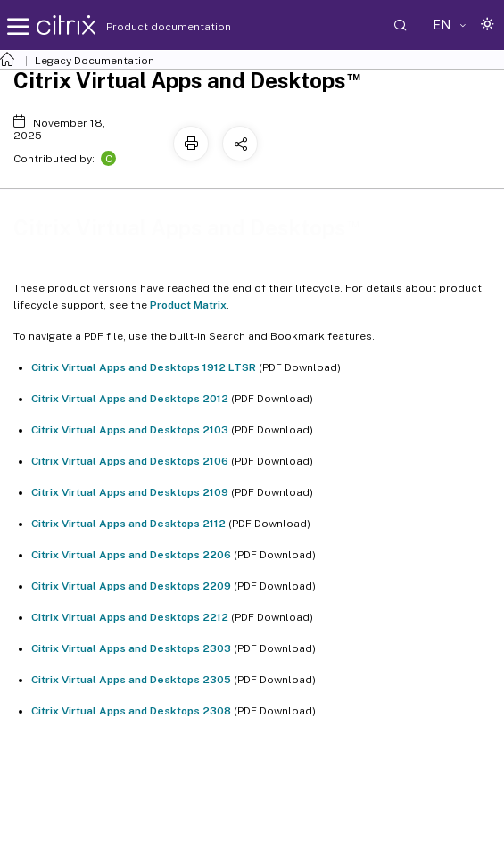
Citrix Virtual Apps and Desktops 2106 (130, 461)
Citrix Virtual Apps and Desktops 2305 (131, 680)
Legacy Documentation (95, 61)
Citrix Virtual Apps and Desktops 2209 (131, 586)
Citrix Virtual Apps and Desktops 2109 (130, 492)
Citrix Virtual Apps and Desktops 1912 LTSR (144, 367)
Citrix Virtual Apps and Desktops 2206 (131, 555)
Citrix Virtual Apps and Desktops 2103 (130, 430)
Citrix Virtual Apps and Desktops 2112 (128, 524)
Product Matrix (188, 305)
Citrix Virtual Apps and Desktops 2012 (130, 399)
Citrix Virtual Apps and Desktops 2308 (131, 711)
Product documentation (146, 27)
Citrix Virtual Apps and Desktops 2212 (130, 617)
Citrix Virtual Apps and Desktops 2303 (131, 648)
